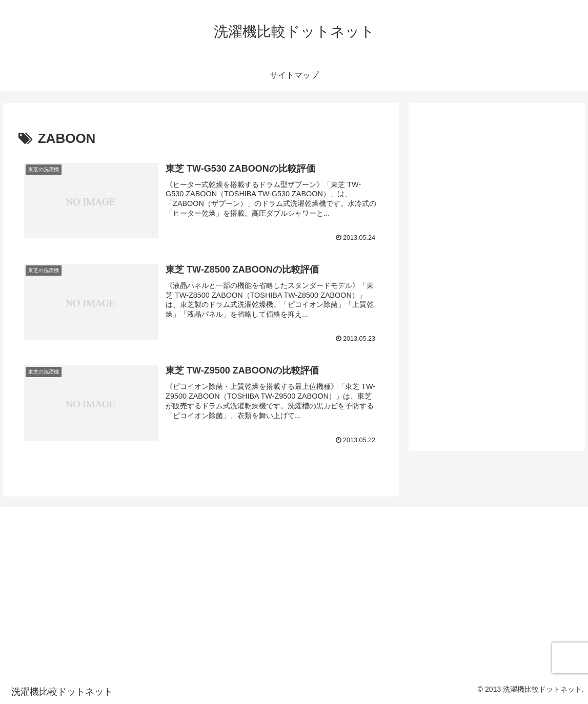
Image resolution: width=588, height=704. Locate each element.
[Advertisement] (98, 544)
